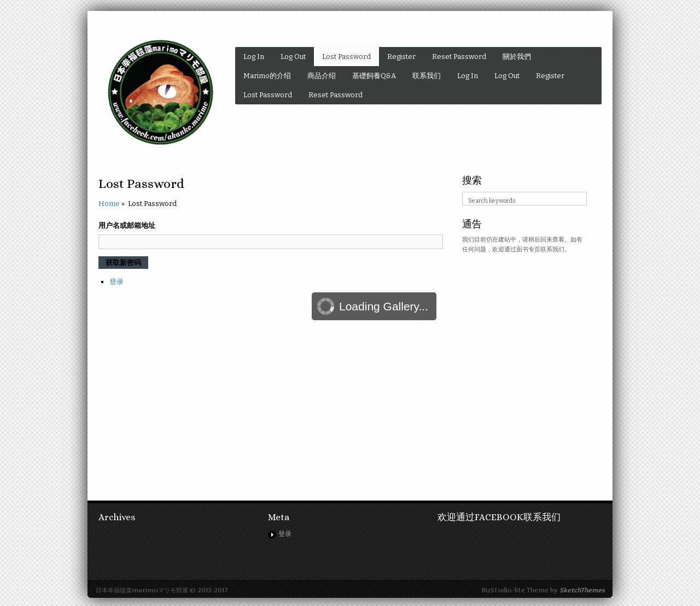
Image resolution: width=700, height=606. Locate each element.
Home (109, 204)
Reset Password (459, 57)
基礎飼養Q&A (374, 76)
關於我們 (517, 57)
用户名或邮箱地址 (127, 225)
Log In (254, 57)
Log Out (293, 57)
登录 (116, 282)
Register (401, 57)
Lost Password (346, 57)
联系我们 (427, 76)
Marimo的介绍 (267, 76)
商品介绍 (322, 76)
